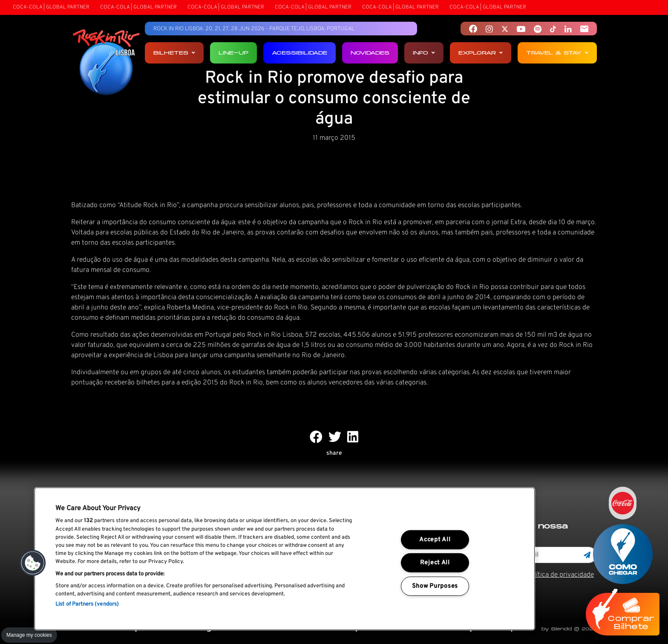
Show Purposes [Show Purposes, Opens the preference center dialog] (435, 586)
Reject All (435, 563)
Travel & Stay (557, 53)
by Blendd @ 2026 (569, 629)
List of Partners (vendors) (87, 604)
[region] (285, 559)
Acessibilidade (299, 53)
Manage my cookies (29, 635)
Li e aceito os (539, 575)
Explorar (481, 53)
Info (424, 53)
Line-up (233, 53)
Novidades (370, 53)
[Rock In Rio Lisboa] (106, 63)
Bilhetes (174, 53)
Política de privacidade (560, 575)
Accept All (435, 540)
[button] (33, 563)
